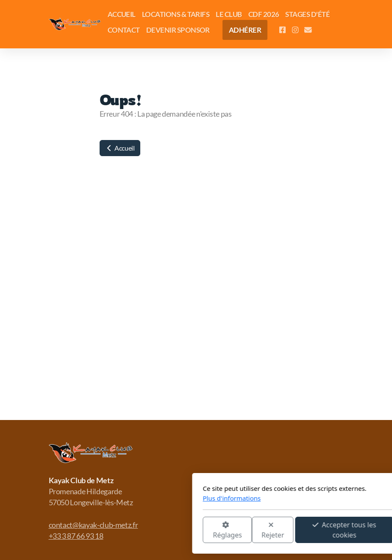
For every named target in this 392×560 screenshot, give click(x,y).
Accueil (120, 148)
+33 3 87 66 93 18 (76, 536)
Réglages (125, 531)
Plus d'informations (130, 498)
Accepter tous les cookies (242, 530)
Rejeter (171, 531)
